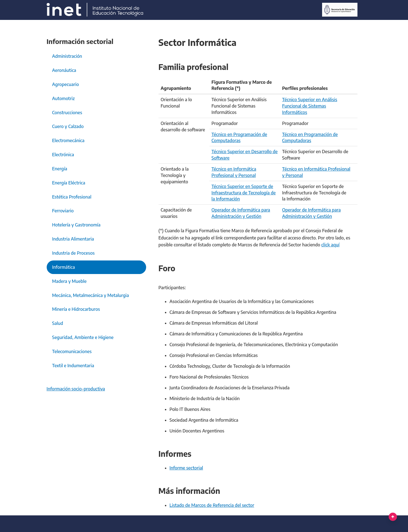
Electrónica (63, 155)
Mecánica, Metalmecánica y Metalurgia (91, 295)
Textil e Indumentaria (73, 366)
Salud (58, 323)
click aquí (330, 245)
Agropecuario (66, 84)
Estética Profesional (72, 197)
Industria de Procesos (73, 253)
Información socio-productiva (76, 389)
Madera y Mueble (69, 281)
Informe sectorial (186, 468)
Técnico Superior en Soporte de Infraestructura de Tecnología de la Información (244, 193)
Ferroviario (63, 211)
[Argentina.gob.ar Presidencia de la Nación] (95, 10)
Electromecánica (68, 140)
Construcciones (67, 113)
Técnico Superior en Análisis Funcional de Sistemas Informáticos (310, 106)
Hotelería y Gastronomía (76, 225)
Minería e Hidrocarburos (76, 309)
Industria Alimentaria (73, 239)
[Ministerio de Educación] (340, 10)
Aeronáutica (64, 70)
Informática (64, 267)
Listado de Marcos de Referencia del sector (212, 505)
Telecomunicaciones (72, 351)
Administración (67, 56)
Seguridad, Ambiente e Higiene (83, 337)
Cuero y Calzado (68, 126)
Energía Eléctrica (69, 183)
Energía (60, 169)
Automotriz (64, 98)
